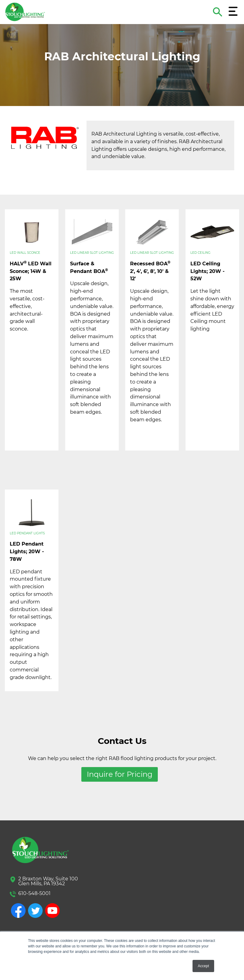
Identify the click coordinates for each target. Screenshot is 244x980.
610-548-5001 (34, 893)
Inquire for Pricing (120, 774)
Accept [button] (203, 966)
